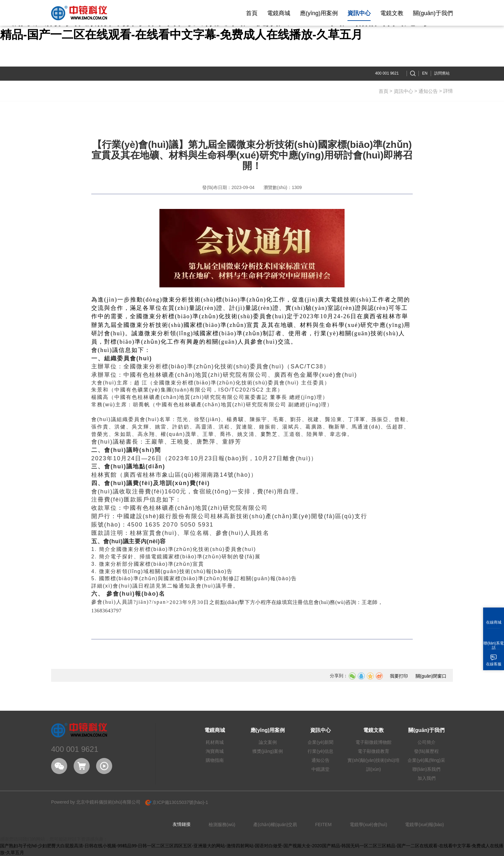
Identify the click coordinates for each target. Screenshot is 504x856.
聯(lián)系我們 (426, 769)
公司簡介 (427, 742)
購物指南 (215, 760)
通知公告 (428, 91)
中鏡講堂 (320, 769)
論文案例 (268, 742)
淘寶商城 (215, 751)
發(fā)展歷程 (426, 751)
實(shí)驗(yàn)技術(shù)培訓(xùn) (373, 765)
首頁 (383, 91)
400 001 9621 (387, 73)
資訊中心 (403, 91)
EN (425, 73)
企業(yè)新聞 (320, 742)
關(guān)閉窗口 (431, 676)
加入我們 (427, 778)
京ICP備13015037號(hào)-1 (177, 802)
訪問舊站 (442, 73)
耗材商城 (215, 742)
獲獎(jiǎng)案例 (268, 751)
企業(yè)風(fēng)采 (426, 760)
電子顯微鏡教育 (373, 751)
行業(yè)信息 (320, 751)
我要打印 (399, 676)
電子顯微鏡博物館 (373, 742)
